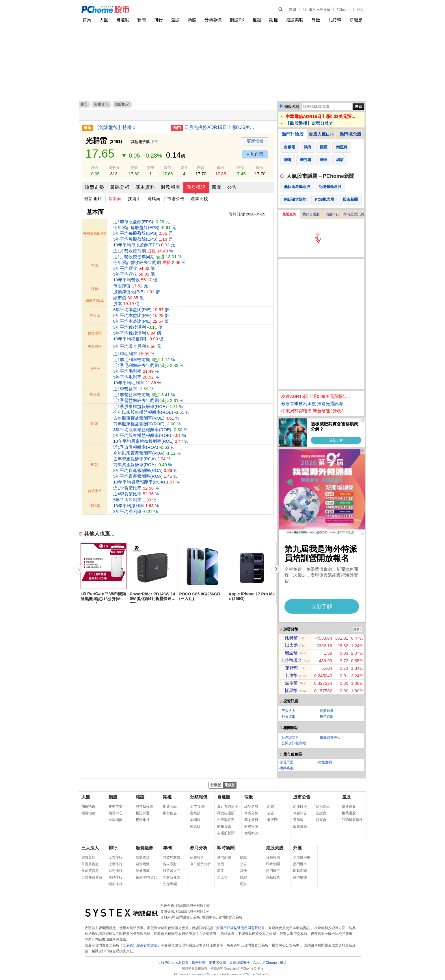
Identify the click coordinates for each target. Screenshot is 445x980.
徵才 (284, 963)
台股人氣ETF (321, 134)
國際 (243, 857)
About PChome (265, 963)
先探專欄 (170, 884)
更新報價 (255, 141)
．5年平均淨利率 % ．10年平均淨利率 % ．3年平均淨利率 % (134, 506)
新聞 (293, 9)
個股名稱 (292, 107)
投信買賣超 (90, 871)
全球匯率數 (302, 857)
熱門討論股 (293, 134)
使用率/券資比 (147, 877)
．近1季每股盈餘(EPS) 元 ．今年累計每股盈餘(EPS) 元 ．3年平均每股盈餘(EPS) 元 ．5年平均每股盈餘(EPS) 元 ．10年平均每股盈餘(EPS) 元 (143, 233)
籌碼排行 (116, 877)
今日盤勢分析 (200, 864)
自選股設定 (226, 820)
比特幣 (335, 20)
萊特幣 (292, 668)
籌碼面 (154, 199)
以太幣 (292, 645)
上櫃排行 (116, 864)
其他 (243, 871)
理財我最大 (172, 877)
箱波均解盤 (172, 857)
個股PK (237, 20)
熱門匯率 (300, 864)
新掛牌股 (300, 806)
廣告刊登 (199, 963)
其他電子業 (140, 142)
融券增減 (143, 871)
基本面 (115, 199)
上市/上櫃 (197, 806)
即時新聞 (226, 848)
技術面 (134, 199)
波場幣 (292, 683)
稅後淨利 (95, 333)
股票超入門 (172, 871)
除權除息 (323, 806)
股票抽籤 (300, 826)
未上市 (222, 877)
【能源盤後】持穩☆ (116, 127)
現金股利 (95, 346)
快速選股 (349, 806)
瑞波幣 (291, 653)
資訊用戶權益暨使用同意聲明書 (241, 928)
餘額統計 (143, 857)
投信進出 (327, 717)
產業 (221, 871)
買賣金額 (88, 857)
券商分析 (199, 848)
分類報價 (213, 20)
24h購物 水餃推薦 (316, 9)
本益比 (95, 315)
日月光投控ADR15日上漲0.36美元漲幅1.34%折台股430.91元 (220, 127)
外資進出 (288, 717)
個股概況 (196, 187)
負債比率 (95, 491)
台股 (221, 864)
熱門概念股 (350, 134)
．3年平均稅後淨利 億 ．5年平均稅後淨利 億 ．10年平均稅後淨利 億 (136, 333)
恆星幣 (291, 690)
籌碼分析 (120, 187)
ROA (95, 465)
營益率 (95, 395)
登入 (360, 9)
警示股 (298, 820)
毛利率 (95, 368)
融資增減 (143, 864)
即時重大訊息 (354, 214)
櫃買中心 (116, 813)
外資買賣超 (90, 864)
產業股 (195, 813)
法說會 (321, 813)
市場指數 (116, 820)
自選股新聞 (226, 833)
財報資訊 (224, 826)
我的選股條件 (352, 820)
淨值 (95, 289)
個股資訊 (101, 104)
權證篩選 (143, 813)
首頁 (87, 20)
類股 (192, 20)
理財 (243, 884)
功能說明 (325, 762)
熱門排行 (273, 871)
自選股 (123, 20)
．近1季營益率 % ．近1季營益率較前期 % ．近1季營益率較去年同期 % (146, 395)
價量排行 (332, 214)
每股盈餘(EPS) (95, 233)
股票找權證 (144, 806)
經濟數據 (300, 877)
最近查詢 (289, 214)
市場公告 (176, 199)
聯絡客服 (287, 768)
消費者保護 (217, 963)
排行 (159, 20)
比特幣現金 (291, 660)
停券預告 (300, 813)
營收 (95, 265)
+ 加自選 (255, 154)
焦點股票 (273, 877)
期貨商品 (170, 806)
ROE (95, 424)
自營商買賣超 (92, 877)
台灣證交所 (290, 737)
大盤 (104, 20)
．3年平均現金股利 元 (135, 346)
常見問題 (287, 762)
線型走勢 (94, 187)
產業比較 (200, 199)
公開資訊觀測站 (294, 743)
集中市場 (116, 806)
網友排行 (116, 884)
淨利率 (95, 506)
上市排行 (116, 857)
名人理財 (170, 864)
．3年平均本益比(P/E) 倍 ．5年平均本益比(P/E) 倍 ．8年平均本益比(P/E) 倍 (139, 315)
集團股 (195, 820)
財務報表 (171, 187)
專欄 (167, 848)
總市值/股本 (95, 301)
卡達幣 (291, 675)
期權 (273, 20)
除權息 (356, 20)
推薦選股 (349, 813)
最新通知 (93, 199)
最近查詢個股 (228, 806)
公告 (232, 187)
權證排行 (143, 820)
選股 (175, 20)
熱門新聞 (224, 857)
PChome (343, 9)
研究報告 (197, 857)
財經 (243, 877)
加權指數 (88, 806)
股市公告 (302, 797)
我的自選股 (311, 214)
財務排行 (116, 871)
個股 (249, 797)
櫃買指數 (88, 813)
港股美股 (295, 20)
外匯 (316, 20)
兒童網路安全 (240, 963)
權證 (257, 20)
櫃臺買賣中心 (330, 737)
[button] (276, 569)
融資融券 (327, 711)
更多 (356, 629)
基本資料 (145, 187)
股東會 (321, 820)
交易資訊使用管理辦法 (140, 945)
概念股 (195, 826)
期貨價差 (170, 813)
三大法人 (288, 711)
